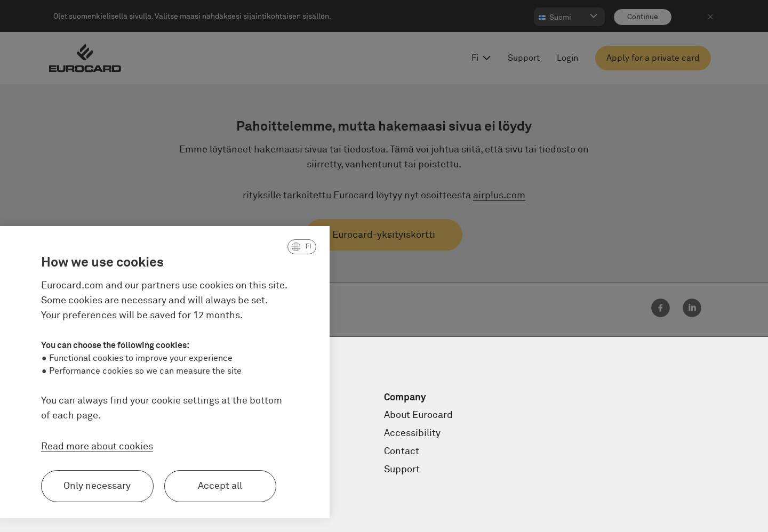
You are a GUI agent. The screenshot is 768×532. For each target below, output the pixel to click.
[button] (226, 247)
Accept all (144, 486)
